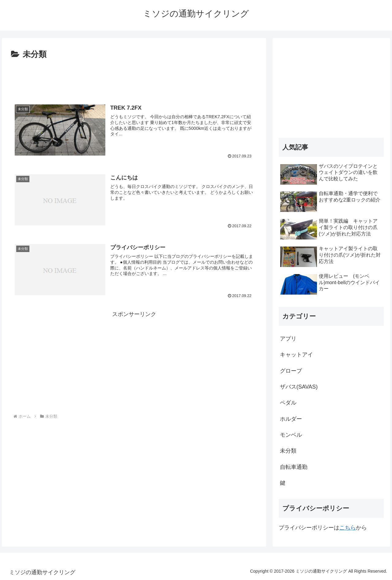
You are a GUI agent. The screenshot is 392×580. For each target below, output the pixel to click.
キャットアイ (296, 355)
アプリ (288, 339)
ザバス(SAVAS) (299, 387)
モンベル (291, 435)
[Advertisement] (134, 78)
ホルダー (291, 419)
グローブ (291, 371)
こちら (348, 528)
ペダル (288, 403)
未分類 (288, 451)
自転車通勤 (294, 467)
